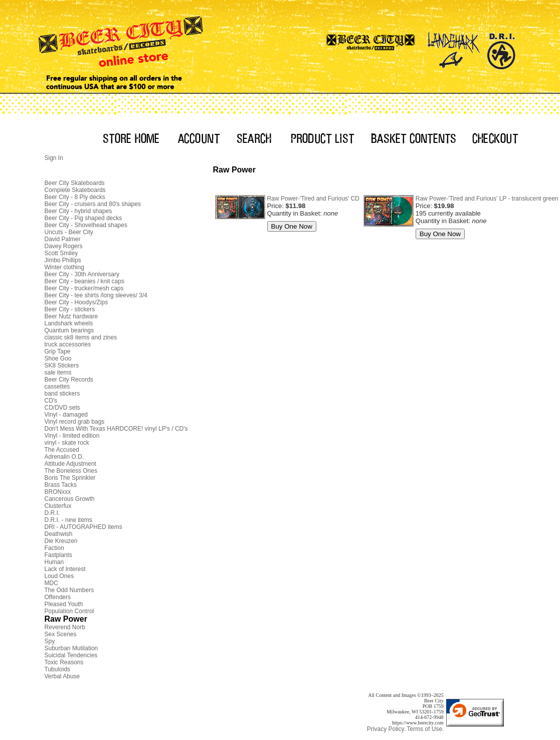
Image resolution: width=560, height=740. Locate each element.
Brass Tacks (61, 485)
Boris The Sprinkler (70, 478)
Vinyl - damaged (66, 415)
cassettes (57, 387)
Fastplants (58, 555)
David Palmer (63, 239)
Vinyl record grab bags (75, 422)
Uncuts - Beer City (69, 232)
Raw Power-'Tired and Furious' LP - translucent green (487, 199)
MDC (51, 583)
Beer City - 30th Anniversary (82, 274)
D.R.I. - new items (68, 520)
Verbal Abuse (62, 676)
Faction (54, 548)
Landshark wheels (69, 323)
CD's (51, 401)
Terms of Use (424, 729)
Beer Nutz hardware (71, 316)
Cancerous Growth (70, 499)
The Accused (62, 450)
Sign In (54, 158)
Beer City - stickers (70, 309)
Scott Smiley (61, 253)
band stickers (62, 394)
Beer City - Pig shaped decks (83, 218)
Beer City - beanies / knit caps (84, 281)
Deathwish (59, 534)
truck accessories (68, 344)
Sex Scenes (61, 634)
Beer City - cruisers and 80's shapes (93, 204)
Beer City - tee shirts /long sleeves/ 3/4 (96, 295)
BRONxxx (58, 492)
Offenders (58, 597)
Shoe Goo (58, 358)
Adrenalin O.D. (64, 457)
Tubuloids (58, 669)
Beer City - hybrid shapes (78, 211)
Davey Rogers (64, 246)
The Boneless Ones (71, 471)
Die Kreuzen (61, 541)
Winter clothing (64, 267)
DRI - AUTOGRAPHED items (83, 527)
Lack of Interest (65, 569)
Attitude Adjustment (70, 464)
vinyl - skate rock (67, 443)
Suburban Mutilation (71, 648)
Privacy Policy (386, 729)
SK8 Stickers (62, 365)
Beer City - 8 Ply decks (75, 197)
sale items (58, 373)
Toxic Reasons (64, 662)
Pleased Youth (64, 604)
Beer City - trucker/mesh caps (84, 288)
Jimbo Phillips (63, 260)
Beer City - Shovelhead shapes (86, 225)
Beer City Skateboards (75, 183)
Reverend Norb (65, 627)
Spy (50, 641)
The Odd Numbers (69, 590)
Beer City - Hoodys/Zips (76, 302)
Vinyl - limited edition (72, 436)
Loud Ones (59, 576)
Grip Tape (58, 351)
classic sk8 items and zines (81, 337)
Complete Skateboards (75, 190)
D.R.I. (52, 513)
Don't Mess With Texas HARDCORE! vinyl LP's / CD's (116, 429)
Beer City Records (69, 380)
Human (54, 562)
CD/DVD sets (62, 408)
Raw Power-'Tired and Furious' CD (313, 199)
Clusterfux (58, 506)
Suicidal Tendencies (71, 655)
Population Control (69, 611)
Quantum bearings (69, 330)
